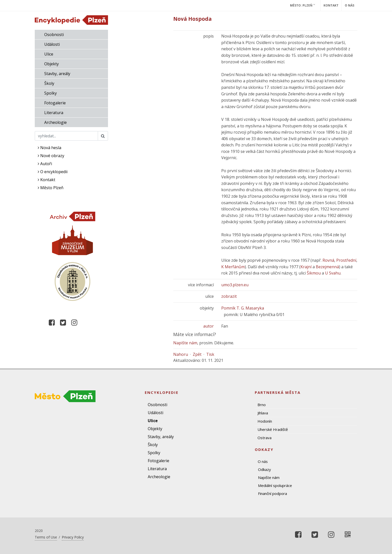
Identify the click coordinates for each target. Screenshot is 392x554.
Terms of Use (46, 537)
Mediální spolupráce (275, 485)
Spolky (50, 93)
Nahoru (181, 354)
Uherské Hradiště (273, 429)
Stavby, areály (57, 74)
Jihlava (263, 413)
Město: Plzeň (303, 5)
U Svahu (333, 273)
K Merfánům (233, 267)
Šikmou (314, 273)
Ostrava (264, 438)
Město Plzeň (51, 188)
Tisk (210, 354)
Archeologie (55, 122)
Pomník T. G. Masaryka (243, 308)
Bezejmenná (327, 267)
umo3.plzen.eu (235, 285)
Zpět (197, 354)
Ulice (49, 54)
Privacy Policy (73, 537)
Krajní (306, 267)
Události (52, 44)
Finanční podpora (272, 493)
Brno (262, 405)
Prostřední (346, 260)
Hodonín (265, 421)
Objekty (51, 64)
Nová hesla (49, 148)
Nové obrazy (51, 156)
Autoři (45, 164)
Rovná (328, 260)
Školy (49, 83)
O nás (349, 5)
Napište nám (185, 343)
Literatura (54, 113)
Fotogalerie (55, 103)
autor (208, 326)
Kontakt (331, 5)
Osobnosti (54, 35)
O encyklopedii (53, 172)
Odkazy (264, 469)
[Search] (66, 136)
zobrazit (229, 296)
